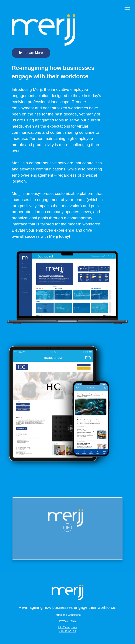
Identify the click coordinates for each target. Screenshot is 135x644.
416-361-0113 (67, 631)
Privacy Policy (67, 621)
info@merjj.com (67, 627)
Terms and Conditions (67, 615)
